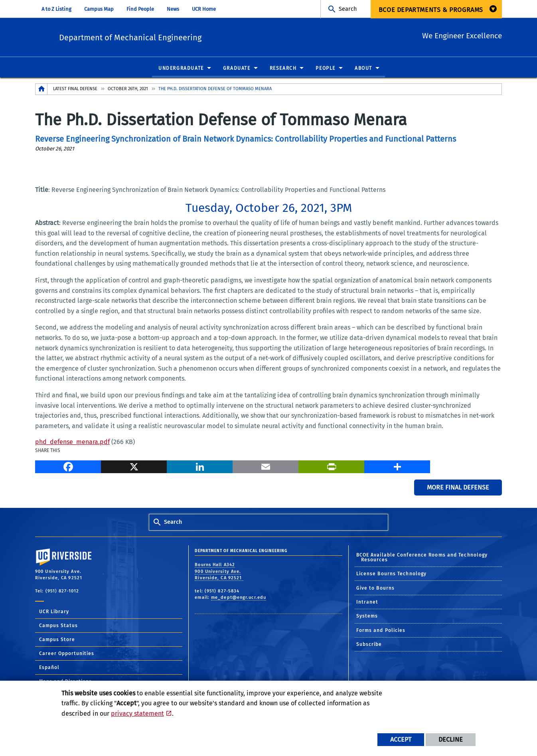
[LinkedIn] (200, 466)
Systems (367, 616)
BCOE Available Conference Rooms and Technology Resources (422, 558)
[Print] (331, 466)
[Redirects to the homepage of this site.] (41, 90)
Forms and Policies (381, 631)
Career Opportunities (67, 654)
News (173, 9)
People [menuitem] (326, 69)
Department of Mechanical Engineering (179, 36)
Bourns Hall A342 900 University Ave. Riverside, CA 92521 (219, 572)
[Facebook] (68, 466)
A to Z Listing (56, 9)
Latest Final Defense (75, 89)
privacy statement (137, 714)
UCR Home (204, 9)
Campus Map (99, 9)
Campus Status (58, 626)
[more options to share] (397, 466)
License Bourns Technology (392, 574)
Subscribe (369, 645)
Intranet (367, 602)
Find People (140, 9)
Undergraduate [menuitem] (181, 69)
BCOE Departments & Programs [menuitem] (431, 10)
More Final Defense (458, 488)
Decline (451, 739)
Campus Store (57, 640)
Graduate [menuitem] (237, 69)
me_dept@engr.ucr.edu (239, 598)
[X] (134, 466)
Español (49, 668)
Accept (401, 739)
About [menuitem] (363, 69)
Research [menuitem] (283, 69)
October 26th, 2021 (128, 89)
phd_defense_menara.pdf (72, 442)
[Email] (266, 466)
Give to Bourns (375, 588)
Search (348, 9)
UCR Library (54, 612)
